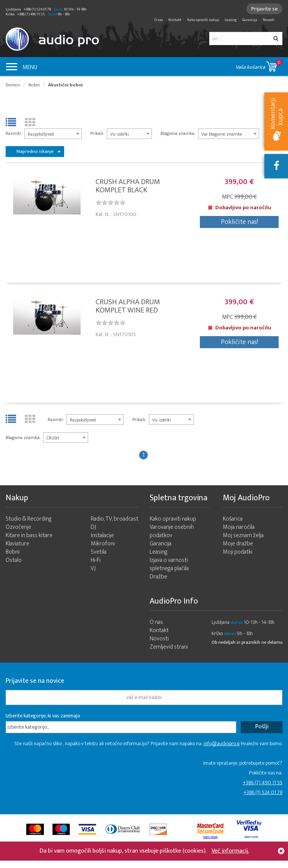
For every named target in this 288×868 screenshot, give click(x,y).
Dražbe (158, 578)
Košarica (233, 520)
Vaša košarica (259, 65)
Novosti (269, 20)
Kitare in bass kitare (29, 537)
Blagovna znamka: (178, 133)
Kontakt (175, 20)
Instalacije (102, 537)
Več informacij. (230, 851)
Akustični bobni (65, 85)
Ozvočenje (18, 528)
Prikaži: (97, 133)
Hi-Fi (96, 561)
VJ (93, 570)
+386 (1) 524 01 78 (263, 793)
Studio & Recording (29, 520)
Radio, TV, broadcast (115, 520)
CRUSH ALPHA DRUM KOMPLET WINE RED (128, 307)
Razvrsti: (13, 133)
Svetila (99, 553)
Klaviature (17, 545)
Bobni (34, 85)
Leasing (231, 20)
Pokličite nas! (239, 222)
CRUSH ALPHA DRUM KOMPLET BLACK (128, 186)
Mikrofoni (103, 545)
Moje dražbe (238, 545)
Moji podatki (238, 553)
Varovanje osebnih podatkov (172, 532)
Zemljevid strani (169, 648)
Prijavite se (264, 9)
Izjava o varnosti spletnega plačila (169, 565)
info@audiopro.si (222, 745)
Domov (13, 85)
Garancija (250, 20)
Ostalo (14, 561)
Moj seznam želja (243, 537)
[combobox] (53, 134)
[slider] (111, 203)
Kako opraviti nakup (203, 20)
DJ (93, 528)
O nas (159, 20)
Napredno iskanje (38, 151)
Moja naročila (239, 528)
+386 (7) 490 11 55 (262, 784)
